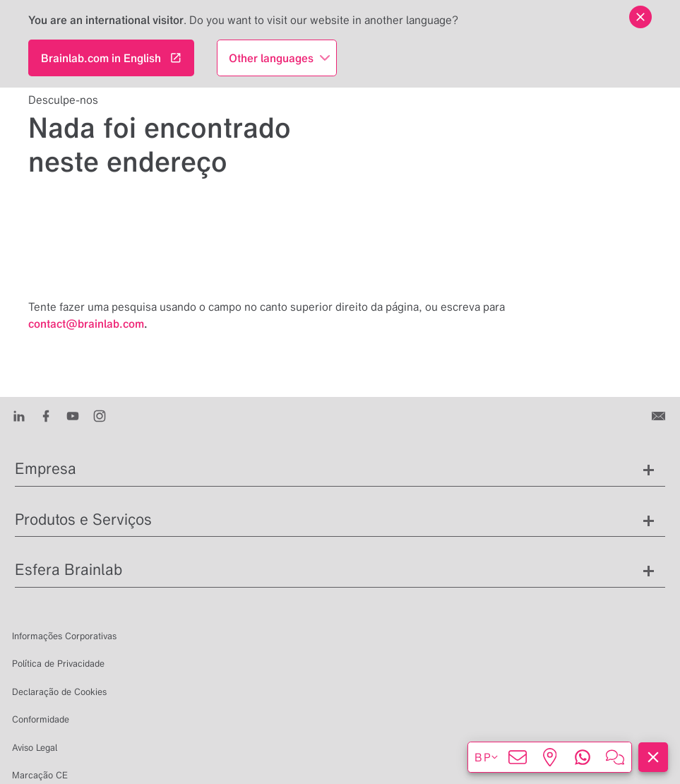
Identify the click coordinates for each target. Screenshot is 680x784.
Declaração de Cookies (59, 692)
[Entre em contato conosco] (660, 415)
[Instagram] (100, 415)
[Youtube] (73, 415)
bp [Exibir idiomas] (487, 757)
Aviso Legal (35, 748)
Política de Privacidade (58, 664)
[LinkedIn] (19, 415)
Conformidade (41, 719)
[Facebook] (46, 415)
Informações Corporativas (64, 636)
